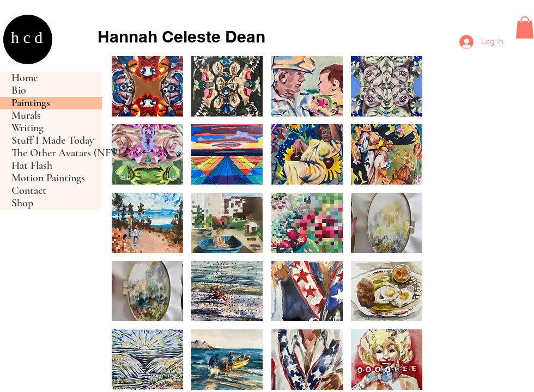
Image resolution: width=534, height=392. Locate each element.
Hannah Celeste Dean (181, 36)
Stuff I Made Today (53, 141)
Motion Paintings (48, 178)
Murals (26, 116)
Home (25, 78)
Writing (28, 128)
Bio (19, 91)
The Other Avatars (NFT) (57, 153)
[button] (525, 27)
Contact (29, 191)
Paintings (31, 103)
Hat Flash (32, 166)
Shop (22, 203)
